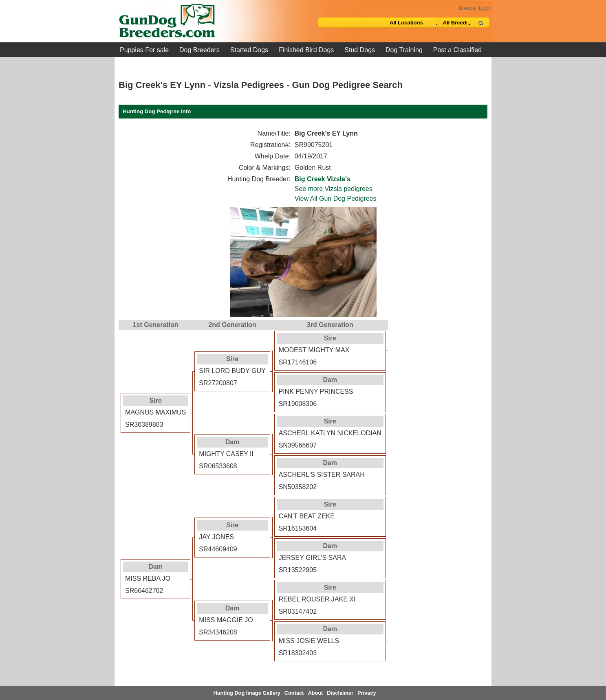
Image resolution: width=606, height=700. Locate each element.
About (315, 693)
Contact (294, 693)
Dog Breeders (199, 50)
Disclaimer (340, 693)
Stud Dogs (360, 50)
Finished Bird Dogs (306, 50)
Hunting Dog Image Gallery (247, 693)
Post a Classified (457, 50)
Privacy (367, 693)
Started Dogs (249, 50)
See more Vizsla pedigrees (334, 189)
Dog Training (404, 50)
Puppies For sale (144, 50)
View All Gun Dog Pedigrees (336, 199)
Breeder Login (475, 8)
